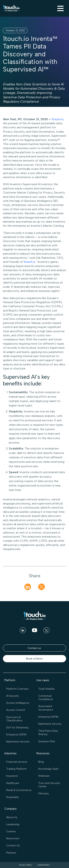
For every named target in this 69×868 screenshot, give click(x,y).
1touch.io (58, 119)
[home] (11, 8)
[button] (60, 8)
